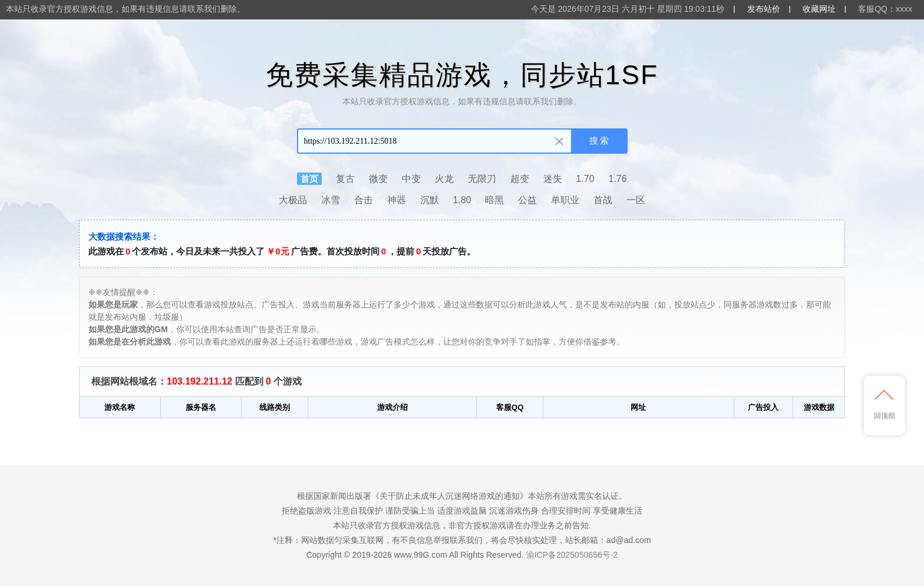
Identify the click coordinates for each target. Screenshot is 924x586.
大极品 (293, 200)
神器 (397, 200)
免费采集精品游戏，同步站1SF (462, 75)
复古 (345, 179)
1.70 (585, 179)
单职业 (565, 200)
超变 (520, 179)
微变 (378, 179)
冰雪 (331, 200)
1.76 (618, 179)
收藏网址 (819, 9)
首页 (309, 179)
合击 (364, 200)
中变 (411, 179)
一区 (636, 200)
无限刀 (482, 179)
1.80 (462, 200)
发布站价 (764, 9)
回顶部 (885, 405)
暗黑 (494, 200)
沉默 (430, 200)
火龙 (444, 179)
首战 (603, 200)
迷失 (553, 179)
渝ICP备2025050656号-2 (572, 555)
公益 (527, 200)
